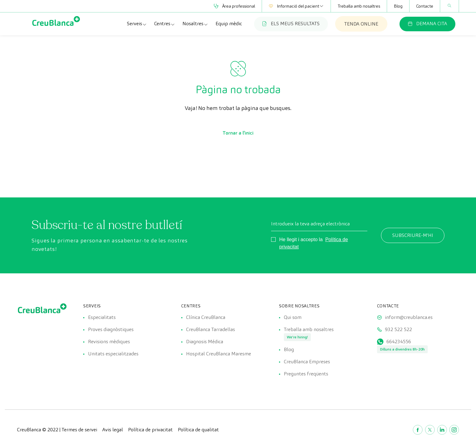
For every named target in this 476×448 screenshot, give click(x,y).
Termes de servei (79, 430)
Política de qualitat (198, 430)
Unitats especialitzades (113, 354)
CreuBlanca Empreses (307, 362)
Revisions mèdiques (109, 342)
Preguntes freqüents (306, 374)
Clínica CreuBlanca (206, 317)
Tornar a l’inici (238, 133)
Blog (398, 6)
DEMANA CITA (427, 24)
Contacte (425, 6)
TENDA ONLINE (361, 24)
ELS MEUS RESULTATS (291, 24)
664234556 (399, 342)
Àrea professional (234, 6)
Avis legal (113, 430)
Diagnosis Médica (205, 342)
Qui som (293, 317)
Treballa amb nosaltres (359, 6)
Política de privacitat (150, 430)
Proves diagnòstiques (111, 329)
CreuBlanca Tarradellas (211, 329)
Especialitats (102, 317)
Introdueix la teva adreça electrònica (310, 224)
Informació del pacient (296, 6)
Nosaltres (195, 24)
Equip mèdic (229, 24)
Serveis (137, 24)
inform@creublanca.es (409, 317)
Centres (165, 24)
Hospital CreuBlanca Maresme (219, 354)
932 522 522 (398, 329)
